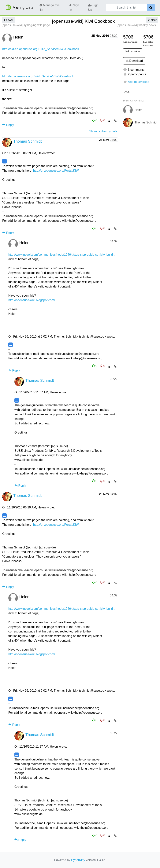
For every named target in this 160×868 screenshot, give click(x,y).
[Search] (151, 8)
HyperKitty (78, 860)
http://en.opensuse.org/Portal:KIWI (56, 171)
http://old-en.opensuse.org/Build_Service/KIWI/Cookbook (41, 49)
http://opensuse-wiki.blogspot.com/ (32, 300)
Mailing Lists (19, 7)
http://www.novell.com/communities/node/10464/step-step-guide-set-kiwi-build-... (62, 255)
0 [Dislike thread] (102, 120)
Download (134, 61)
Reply (8, 125)
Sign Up (93, 7)
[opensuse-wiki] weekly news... (138, 25)
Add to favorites (136, 82)
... (4, 161)
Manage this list (50, 7)
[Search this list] (126, 8)
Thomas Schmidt (28, 141)
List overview (133, 51)
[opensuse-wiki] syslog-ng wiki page (26, 25)
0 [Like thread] (95, 120)
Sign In (74, 7)
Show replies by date (103, 131)
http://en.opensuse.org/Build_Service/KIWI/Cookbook (38, 76)
